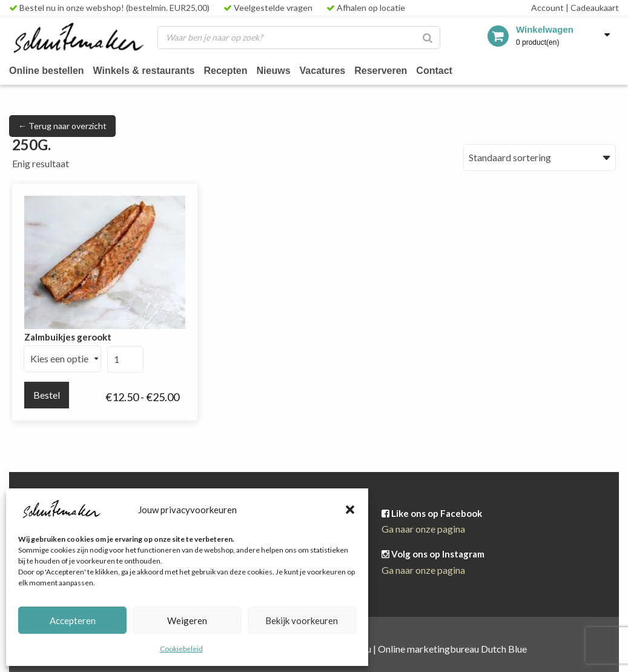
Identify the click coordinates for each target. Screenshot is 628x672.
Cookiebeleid (181, 649)
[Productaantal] (125, 359)
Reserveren (394, 70)
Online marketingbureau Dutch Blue (452, 649)
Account (547, 8)
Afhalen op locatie (366, 8)
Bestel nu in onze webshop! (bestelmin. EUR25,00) (109, 8)
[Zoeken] (428, 38)
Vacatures (333, 70)
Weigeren (187, 620)
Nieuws (283, 70)
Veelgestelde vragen (268, 8)
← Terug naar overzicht (62, 126)
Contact (450, 70)
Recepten (233, 70)
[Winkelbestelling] (540, 158)
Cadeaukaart (592, 8)
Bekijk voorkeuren (302, 620)
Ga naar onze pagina (423, 529)
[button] (350, 510)
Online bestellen (48, 70)
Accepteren (73, 620)
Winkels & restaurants (149, 70)
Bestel (47, 395)
